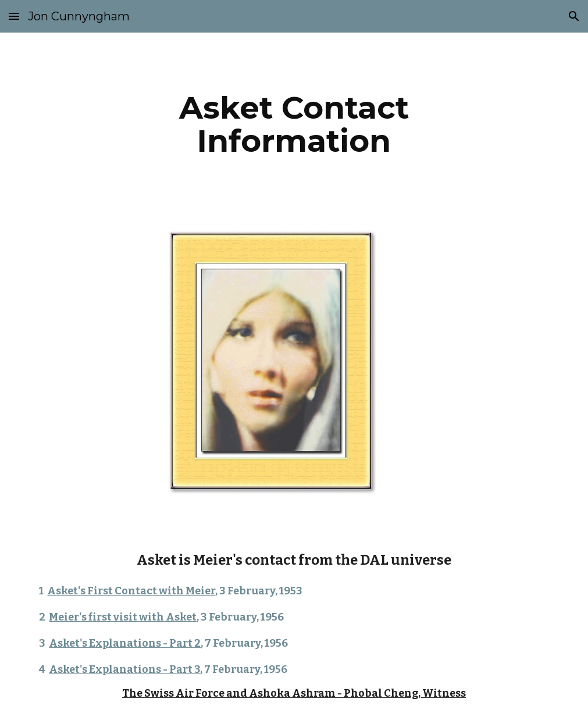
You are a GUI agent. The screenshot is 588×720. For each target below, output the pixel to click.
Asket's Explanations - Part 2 (125, 643)
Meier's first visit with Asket (123, 617)
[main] (294, 124)
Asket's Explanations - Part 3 (124, 669)
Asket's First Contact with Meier (131, 591)
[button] (14, 16)
